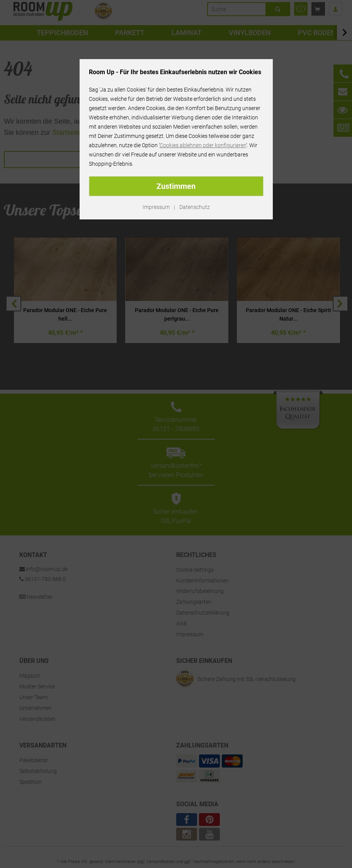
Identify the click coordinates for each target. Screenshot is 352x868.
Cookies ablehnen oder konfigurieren (203, 145)
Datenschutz (195, 207)
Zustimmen (176, 186)
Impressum (156, 207)
